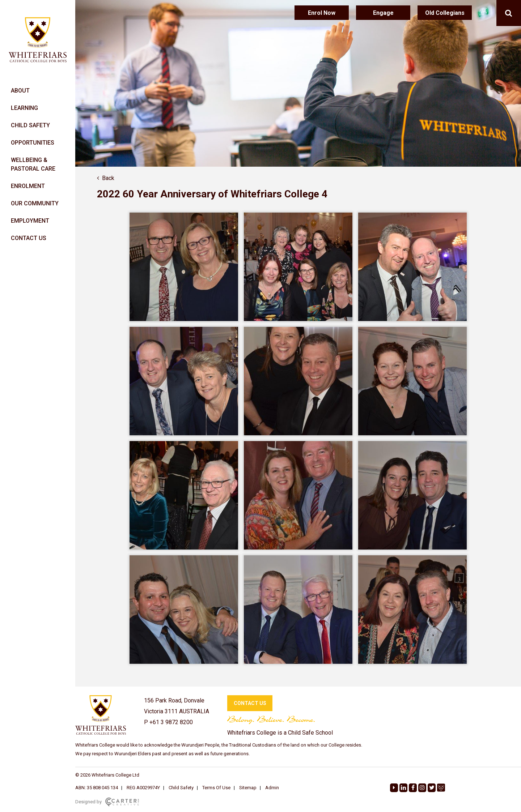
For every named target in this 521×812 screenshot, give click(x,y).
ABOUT (20, 91)
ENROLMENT (28, 186)
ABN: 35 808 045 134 (97, 788)
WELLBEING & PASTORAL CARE (33, 164)
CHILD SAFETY (30, 125)
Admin (272, 788)
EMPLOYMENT (30, 221)
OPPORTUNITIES (33, 143)
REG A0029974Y (143, 788)
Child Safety (181, 788)
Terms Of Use (216, 788)
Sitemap (248, 788)
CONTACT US (29, 238)
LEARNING (24, 108)
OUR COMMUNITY (35, 203)
